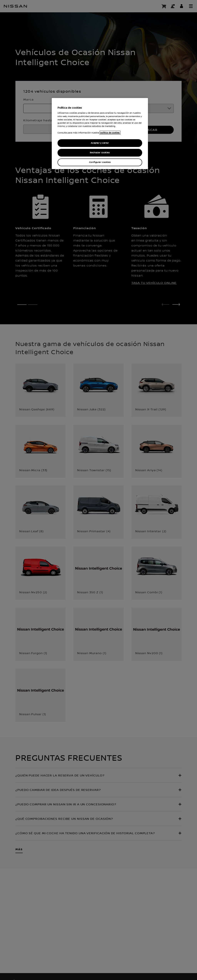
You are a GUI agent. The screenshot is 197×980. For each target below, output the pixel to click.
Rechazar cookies (100, 153)
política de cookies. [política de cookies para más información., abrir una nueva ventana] (110, 133)
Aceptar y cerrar (100, 143)
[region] (100, 134)
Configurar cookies (100, 162)
